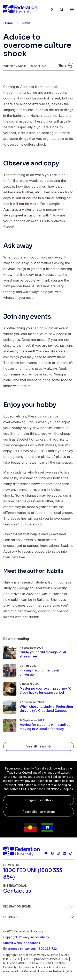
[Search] (62, 9)
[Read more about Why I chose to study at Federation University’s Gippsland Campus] (47, 709)
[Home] (20, 9)
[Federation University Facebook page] (52, 853)
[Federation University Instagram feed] (58, 853)
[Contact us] (17, 891)
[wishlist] (51, 9)
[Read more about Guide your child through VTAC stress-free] (47, 654)
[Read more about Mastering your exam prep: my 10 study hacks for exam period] (47, 690)
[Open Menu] (72, 9)
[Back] (17, 23)
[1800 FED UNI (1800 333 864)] (38, 874)
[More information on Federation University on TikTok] (71, 853)
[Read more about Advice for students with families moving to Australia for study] (47, 727)
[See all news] (38, 746)
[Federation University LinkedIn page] (64, 853)
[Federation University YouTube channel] (46, 853)
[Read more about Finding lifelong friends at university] (47, 672)
